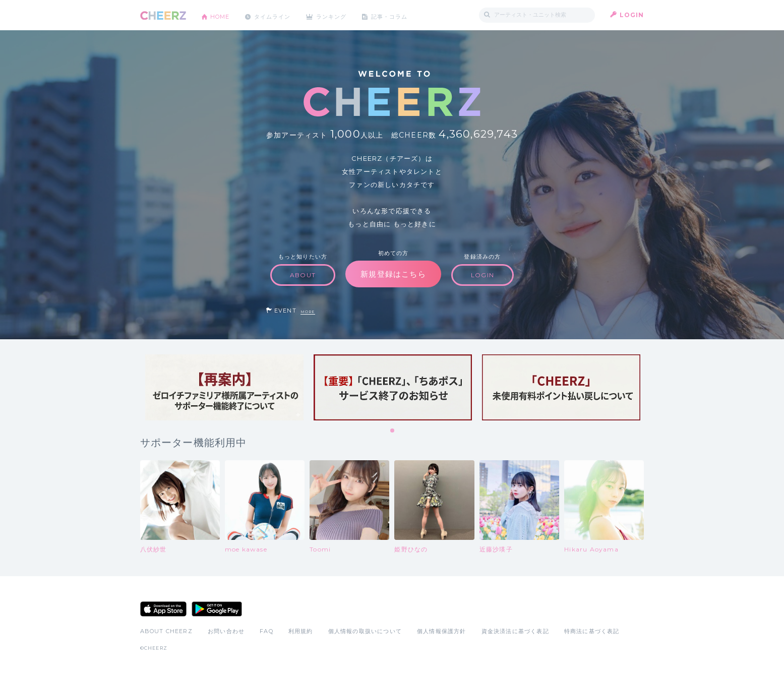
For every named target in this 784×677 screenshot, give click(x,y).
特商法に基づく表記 (592, 631)
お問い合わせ (226, 631)
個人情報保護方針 (442, 631)
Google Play (217, 609)
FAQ (266, 631)
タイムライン (279, 15)
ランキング (342, 15)
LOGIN (632, 15)
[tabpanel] (224, 387)
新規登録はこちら (393, 274)
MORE (308, 312)
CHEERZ (163, 15)
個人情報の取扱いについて (365, 631)
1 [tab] (393, 431)
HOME (222, 15)
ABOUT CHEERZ (166, 631)
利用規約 (301, 631)
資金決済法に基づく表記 (515, 631)
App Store (163, 609)
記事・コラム (403, 15)
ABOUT (303, 275)
